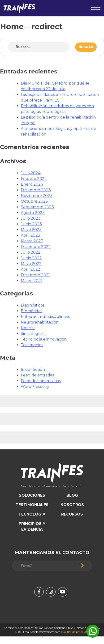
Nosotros (72, 505)
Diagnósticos (33, 305)
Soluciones (32, 495)
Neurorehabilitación (40, 322)
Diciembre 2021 (35, 275)
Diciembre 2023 (36, 190)
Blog (72, 495)
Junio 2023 (31, 224)
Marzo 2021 (32, 281)
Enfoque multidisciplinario (46, 317)
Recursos (72, 514)
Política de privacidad (76, 632)
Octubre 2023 (34, 201)
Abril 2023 (30, 235)
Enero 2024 (32, 184)
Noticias (28, 328)
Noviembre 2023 (37, 196)
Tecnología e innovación (44, 339)
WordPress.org (35, 386)
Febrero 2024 (34, 179)
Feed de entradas (37, 375)
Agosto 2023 (33, 213)
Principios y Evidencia (32, 527)
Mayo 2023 (31, 230)
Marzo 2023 (32, 241)
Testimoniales (32, 505)
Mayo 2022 (31, 264)
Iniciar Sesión (33, 369)
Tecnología (32, 514)
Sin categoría (33, 334)
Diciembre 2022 (36, 247)
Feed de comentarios (41, 381)
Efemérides (32, 311)
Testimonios (32, 345)
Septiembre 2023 (37, 207)
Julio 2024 (31, 173)
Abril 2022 (30, 269)
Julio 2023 (31, 218)
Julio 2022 (31, 252)
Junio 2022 (31, 258)
